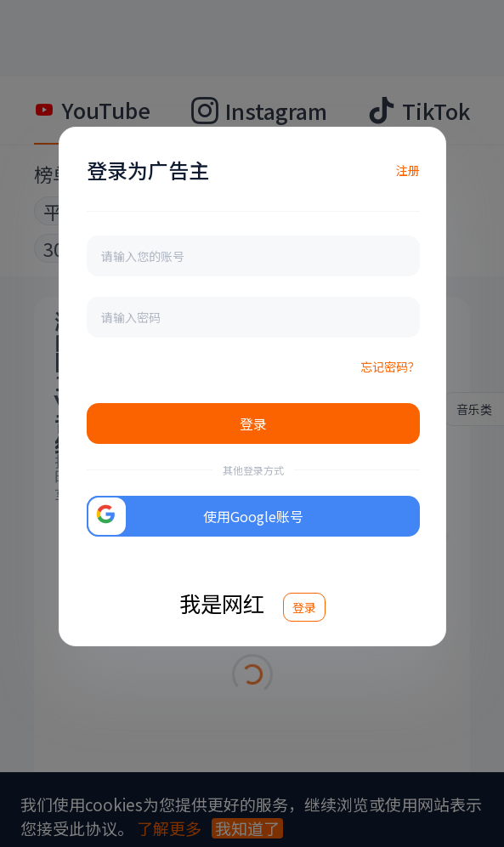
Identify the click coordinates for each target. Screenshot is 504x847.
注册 (408, 170)
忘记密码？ (390, 367)
